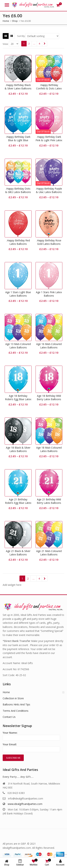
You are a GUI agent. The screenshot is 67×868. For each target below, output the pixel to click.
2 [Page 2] (29, 44)
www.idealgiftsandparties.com (25, 804)
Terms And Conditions (16, 711)
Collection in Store (13, 698)
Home (6, 692)
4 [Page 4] (39, 44)
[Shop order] (42, 36)
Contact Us (9, 717)
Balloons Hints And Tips (16, 704)
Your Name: (31, 735)
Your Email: (31, 747)
